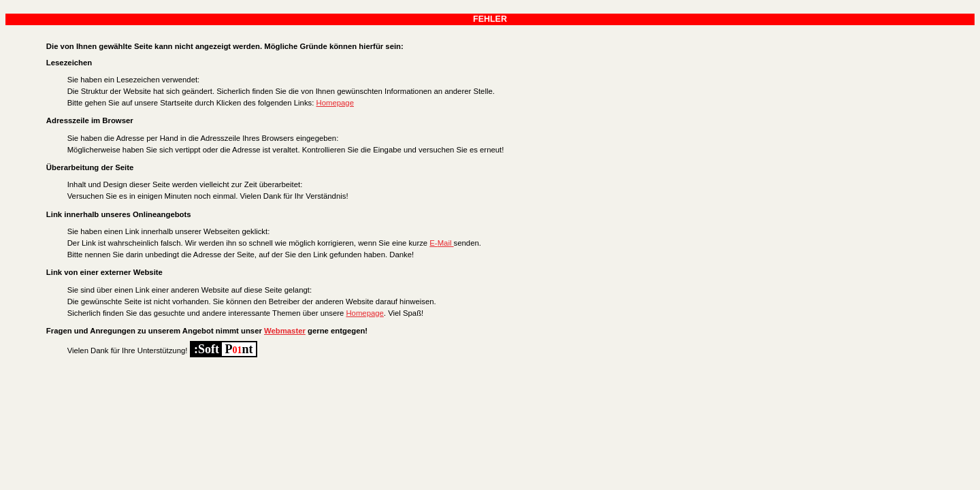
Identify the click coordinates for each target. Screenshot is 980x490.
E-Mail (441, 243)
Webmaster (285, 331)
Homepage (335, 103)
